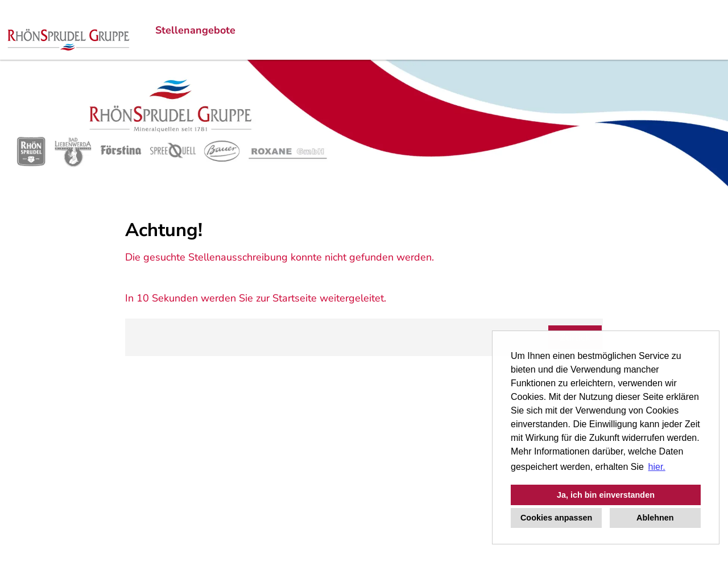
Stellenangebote (195, 30)
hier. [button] (657, 467)
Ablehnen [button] (655, 518)
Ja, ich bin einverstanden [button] (606, 495)
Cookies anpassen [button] (556, 518)
